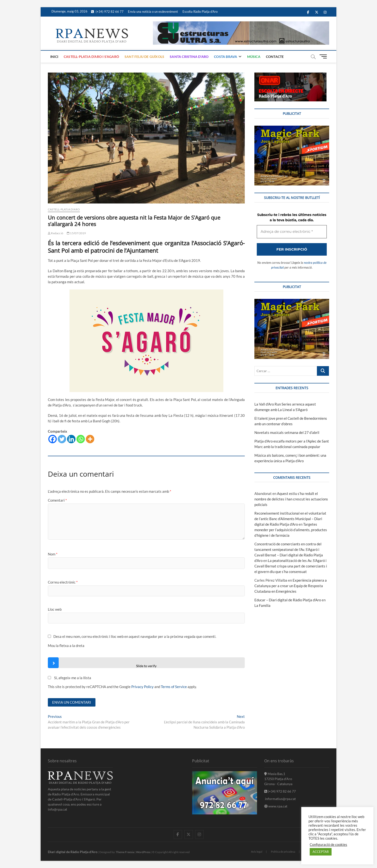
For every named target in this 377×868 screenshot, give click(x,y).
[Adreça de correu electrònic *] (188, 454)
